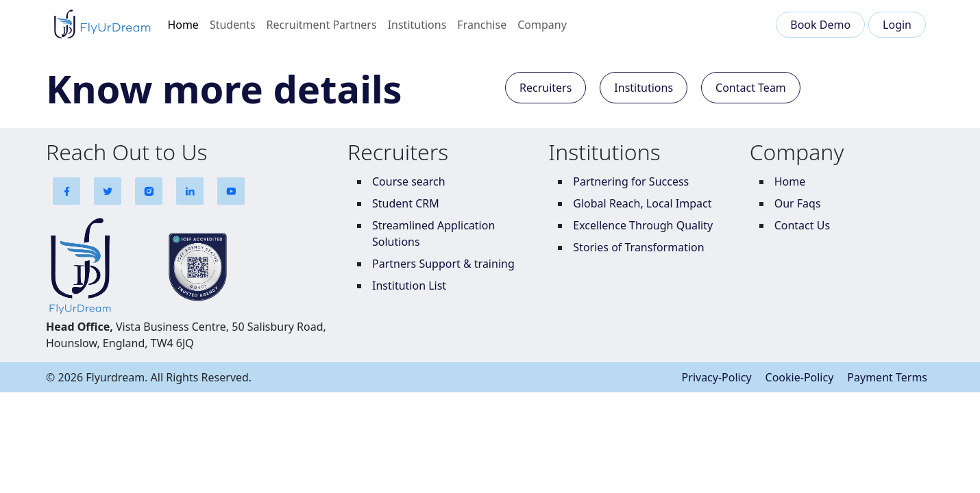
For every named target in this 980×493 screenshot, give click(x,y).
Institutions (417, 25)
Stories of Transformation (638, 247)
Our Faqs (798, 203)
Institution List (409, 286)
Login (897, 25)
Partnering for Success (631, 181)
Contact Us (802, 225)
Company (542, 25)
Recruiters (546, 88)
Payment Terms (887, 377)
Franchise (482, 25)
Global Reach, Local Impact (642, 203)
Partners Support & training (443, 264)
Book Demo (820, 25)
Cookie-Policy (800, 377)
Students (233, 25)
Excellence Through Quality (643, 225)
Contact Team (751, 88)
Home (183, 25)
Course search (409, 181)
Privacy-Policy (717, 377)
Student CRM (406, 203)
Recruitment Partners (322, 25)
